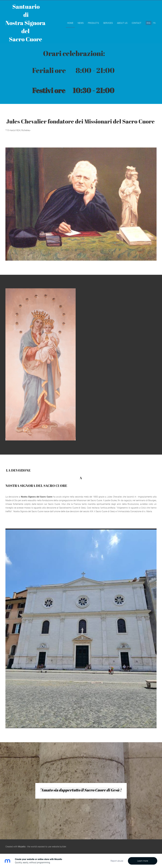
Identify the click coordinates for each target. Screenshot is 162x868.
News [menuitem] (81, 23)
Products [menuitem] (93, 23)
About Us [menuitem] (122, 23)
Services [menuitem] (108, 23)
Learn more (143, 861)
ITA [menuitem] (154, 23)
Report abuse (117, 861)
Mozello (22, 847)
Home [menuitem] (70, 23)
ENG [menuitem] (149, 23)
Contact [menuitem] (137, 23)
